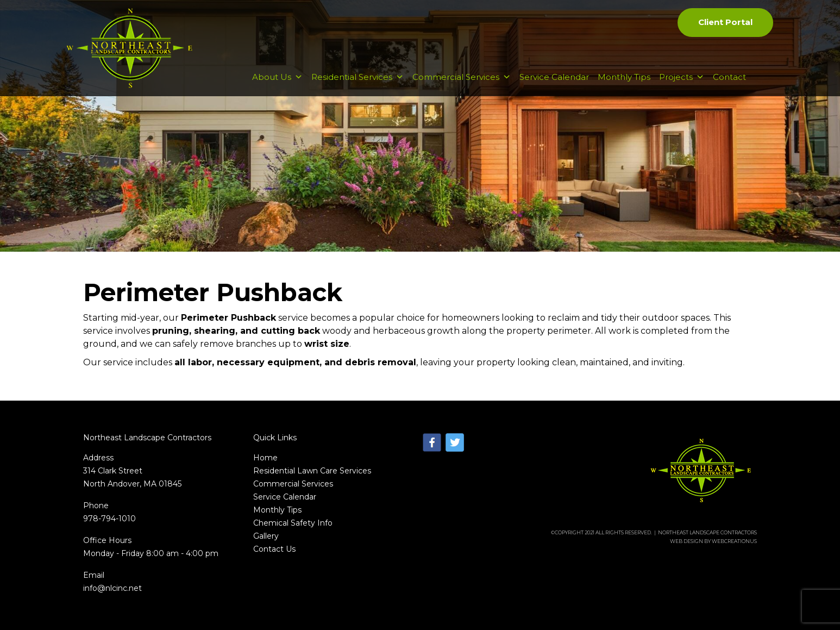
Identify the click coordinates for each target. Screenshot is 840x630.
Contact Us (274, 549)
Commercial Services (462, 77)
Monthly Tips (624, 77)
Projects (682, 77)
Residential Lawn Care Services (312, 471)
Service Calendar (554, 77)
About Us (277, 77)
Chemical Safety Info (293, 523)
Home (265, 458)
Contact (729, 77)
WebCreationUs (734, 541)
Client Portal (725, 22)
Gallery (266, 536)
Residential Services (358, 77)
